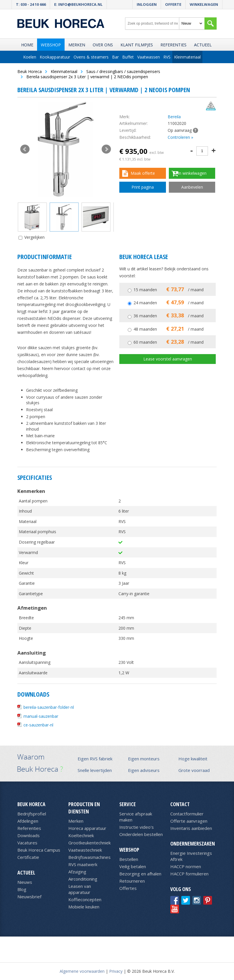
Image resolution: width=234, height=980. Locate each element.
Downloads (29, 835)
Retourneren (132, 881)
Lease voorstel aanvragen (168, 359)
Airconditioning (83, 879)
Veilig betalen (133, 866)
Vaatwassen (149, 57)
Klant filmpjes (137, 45)
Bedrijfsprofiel (32, 814)
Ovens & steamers (91, 57)
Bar (115, 57)
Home (27, 45)
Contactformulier (187, 814)
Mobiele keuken (84, 907)
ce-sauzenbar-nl (38, 725)
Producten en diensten (84, 808)
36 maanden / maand (169, 316)
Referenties (173, 45)
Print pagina (143, 187)
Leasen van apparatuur (80, 889)
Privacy (116, 971)
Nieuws (25, 882)
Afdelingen (28, 821)
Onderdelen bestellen (141, 834)
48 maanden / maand (169, 329)
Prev (25, 149)
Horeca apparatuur (87, 828)
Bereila (174, 117)
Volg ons (181, 889)
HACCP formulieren (189, 874)
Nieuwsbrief (29, 897)
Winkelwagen (204, 4)
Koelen (30, 57)
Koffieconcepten (85, 899)
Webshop (51, 45)
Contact (180, 804)
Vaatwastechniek (85, 850)
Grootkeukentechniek (89, 843)
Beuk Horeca (31, 804)
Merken (77, 45)
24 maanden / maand (169, 303)
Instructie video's (137, 827)
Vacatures (27, 843)
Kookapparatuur (55, 57)
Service (128, 804)
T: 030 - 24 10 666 (31, 4)
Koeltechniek (81, 835)
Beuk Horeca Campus (39, 850)
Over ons (103, 45)
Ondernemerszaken (193, 844)
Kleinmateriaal (187, 57)
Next (106, 149)
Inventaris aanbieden (191, 828)
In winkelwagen (192, 173)
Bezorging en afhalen (140, 874)
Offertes (128, 888)
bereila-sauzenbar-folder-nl (49, 707)
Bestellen (129, 859)
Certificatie (28, 857)
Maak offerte (143, 173)
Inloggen (147, 4)
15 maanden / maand (169, 290)
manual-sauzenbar (41, 716)
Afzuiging (77, 872)
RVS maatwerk (83, 864)
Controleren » (180, 137)
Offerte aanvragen (189, 821)
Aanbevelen (192, 187)
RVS (167, 57)
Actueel (203, 45)
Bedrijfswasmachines (89, 857)
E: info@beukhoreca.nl (78, 4)
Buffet (128, 57)
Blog (22, 889)
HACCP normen (186, 866)
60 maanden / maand (169, 342)
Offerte (173, 4)
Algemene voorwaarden (82, 971)
